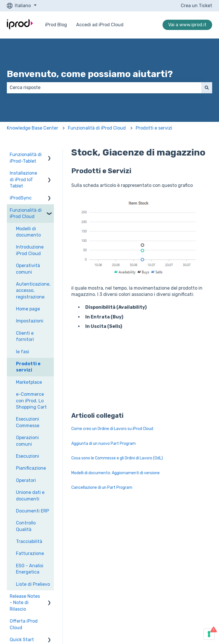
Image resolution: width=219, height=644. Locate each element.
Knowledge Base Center (33, 128)
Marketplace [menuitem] (29, 382)
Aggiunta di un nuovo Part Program (104, 444)
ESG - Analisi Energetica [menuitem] (30, 569)
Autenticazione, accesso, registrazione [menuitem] (33, 290)
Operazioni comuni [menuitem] (27, 441)
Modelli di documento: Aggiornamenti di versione (115, 473)
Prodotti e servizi (154, 128)
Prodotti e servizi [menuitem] (28, 367)
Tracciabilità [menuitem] (29, 541)
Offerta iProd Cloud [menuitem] (24, 624)
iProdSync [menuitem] (21, 198)
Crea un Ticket (196, 6)
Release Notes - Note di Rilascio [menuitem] (25, 603)
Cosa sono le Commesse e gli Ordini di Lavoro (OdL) (117, 458)
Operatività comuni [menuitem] (28, 269)
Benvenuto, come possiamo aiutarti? (90, 74)
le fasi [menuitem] (23, 352)
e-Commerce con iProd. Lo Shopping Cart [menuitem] (31, 401)
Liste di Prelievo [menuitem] (33, 584)
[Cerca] (207, 88)
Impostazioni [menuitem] (30, 321)
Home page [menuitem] (28, 309)
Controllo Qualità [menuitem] (26, 526)
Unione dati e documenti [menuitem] (30, 495)
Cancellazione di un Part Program (102, 487)
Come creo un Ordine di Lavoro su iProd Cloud (112, 429)
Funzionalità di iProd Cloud (97, 128)
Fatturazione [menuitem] (30, 553)
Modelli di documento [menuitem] (28, 232)
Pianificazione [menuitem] (31, 468)
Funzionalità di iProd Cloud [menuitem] (26, 213)
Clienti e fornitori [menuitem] (25, 336)
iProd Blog (56, 25)
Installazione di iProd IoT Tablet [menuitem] (23, 179)
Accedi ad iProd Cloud (100, 25)
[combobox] (104, 88)
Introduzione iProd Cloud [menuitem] (30, 250)
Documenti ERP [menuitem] (33, 511)
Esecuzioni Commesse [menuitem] (28, 422)
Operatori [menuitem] (26, 480)
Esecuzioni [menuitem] (28, 456)
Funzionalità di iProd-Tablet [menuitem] (26, 158)
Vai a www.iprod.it (187, 25)
